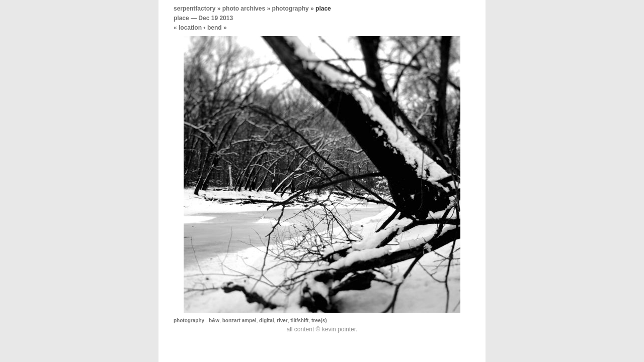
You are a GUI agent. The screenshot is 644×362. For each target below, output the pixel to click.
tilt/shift (299, 321)
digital (266, 321)
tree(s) (319, 321)
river (282, 321)
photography (290, 9)
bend (215, 28)
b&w (214, 321)
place (181, 18)
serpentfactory (194, 9)
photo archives (244, 9)
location (190, 28)
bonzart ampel (239, 321)
